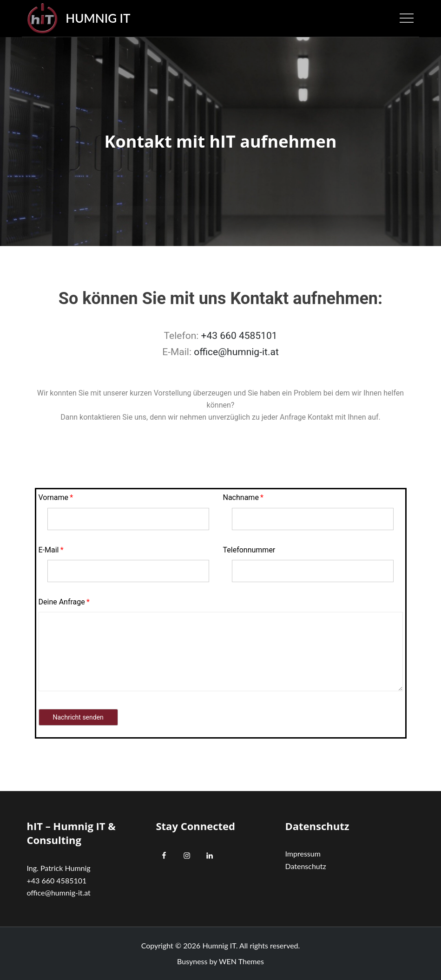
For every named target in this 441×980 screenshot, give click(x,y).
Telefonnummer (249, 550)
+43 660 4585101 (239, 336)
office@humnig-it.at (236, 352)
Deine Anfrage (62, 602)
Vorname (53, 497)
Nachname (241, 497)
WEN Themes (241, 961)
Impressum (303, 853)
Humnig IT (98, 18)
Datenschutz (305, 866)
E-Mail (49, 550)
